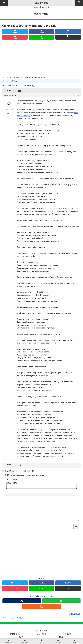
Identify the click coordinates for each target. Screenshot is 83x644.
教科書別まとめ (15, 634)
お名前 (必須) (12, 483)
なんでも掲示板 (14, 77)
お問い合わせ (22, 637)
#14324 (78, 95)
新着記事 (68, 634)
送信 (76, 526)
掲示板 (61, 637)
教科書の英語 (41, 3)
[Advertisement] (41, 57)
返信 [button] (73, 95)
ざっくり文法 (41, 634)
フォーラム (5, 77)
